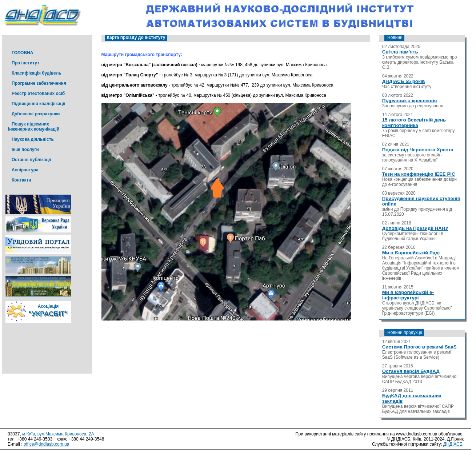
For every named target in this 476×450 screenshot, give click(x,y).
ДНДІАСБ (453, 444)
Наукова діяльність (33, 139)
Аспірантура (25, 170)
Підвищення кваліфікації (38, 104)
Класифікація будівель (37, 73)
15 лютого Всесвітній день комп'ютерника (414, 123)
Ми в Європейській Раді (411, 253)
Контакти (21, 180)
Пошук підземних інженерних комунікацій (34, 127)
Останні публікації (31, 160)
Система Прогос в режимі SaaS (419, 347)
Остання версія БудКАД (411, 371)
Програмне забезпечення (39, 83)
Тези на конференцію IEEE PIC (419, 174)
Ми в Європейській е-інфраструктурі (408, 295)
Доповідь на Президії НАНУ (415, 228)
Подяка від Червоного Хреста (418, 150)
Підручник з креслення (410, 101)
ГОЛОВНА (22, 53)
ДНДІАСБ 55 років (404, 81)
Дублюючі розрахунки (36, 114)
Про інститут (25, 63)
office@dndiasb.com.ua (46, 444)
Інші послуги (25, 150)
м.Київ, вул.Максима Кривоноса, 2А (58, 434)
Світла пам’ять (400, 52)
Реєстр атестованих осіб (38, 93)
